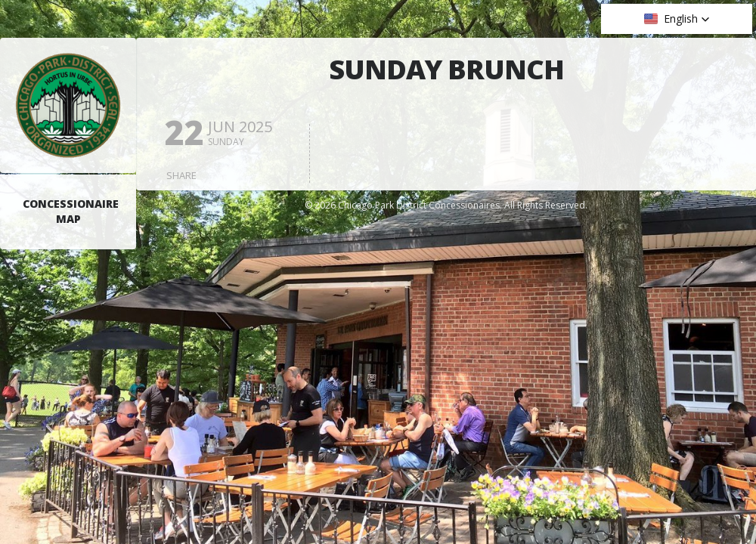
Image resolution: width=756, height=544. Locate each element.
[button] (677, 19)
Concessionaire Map (71, 211)
